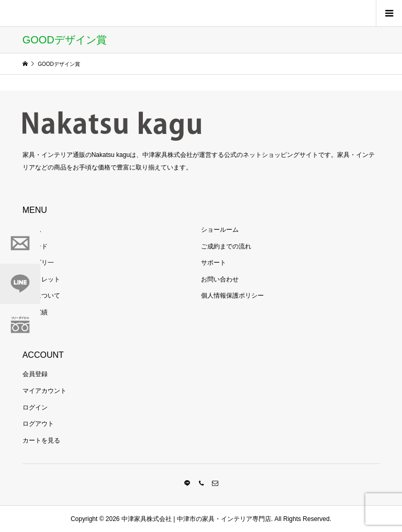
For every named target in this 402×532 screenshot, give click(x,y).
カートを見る (41, 440)
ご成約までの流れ (226, 246)
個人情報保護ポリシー (232, 296)
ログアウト (38, 424)
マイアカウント (44, 391)
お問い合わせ (220, 279)
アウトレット (41, 279)
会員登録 (35, 374)
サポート (214, 263)
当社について (41, 296)
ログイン (35, 408)
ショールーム (220, 230)
